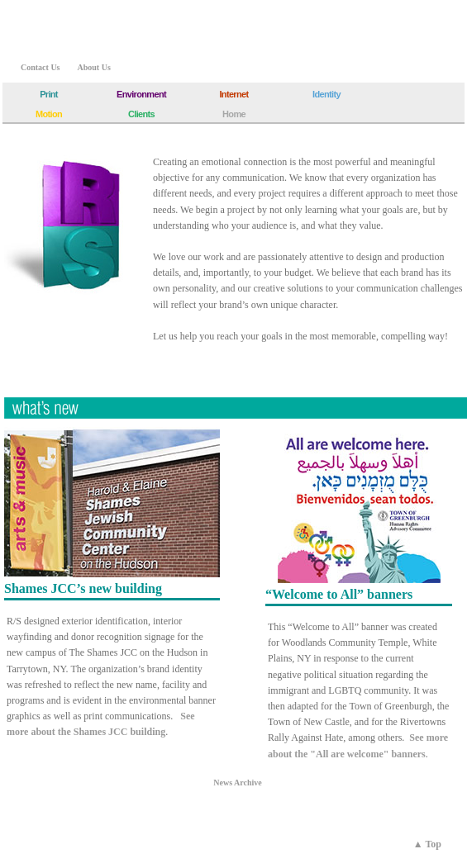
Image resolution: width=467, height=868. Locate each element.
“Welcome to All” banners (339, 594)
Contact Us (41, 67)
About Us (94, 67)
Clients (141, 114)
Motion (49, 114)
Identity (326, 94)
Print (49, 94)
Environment (141, 94)
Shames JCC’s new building (83, 588)
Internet (233, 94)
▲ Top (427, 844)
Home (234, 114)
